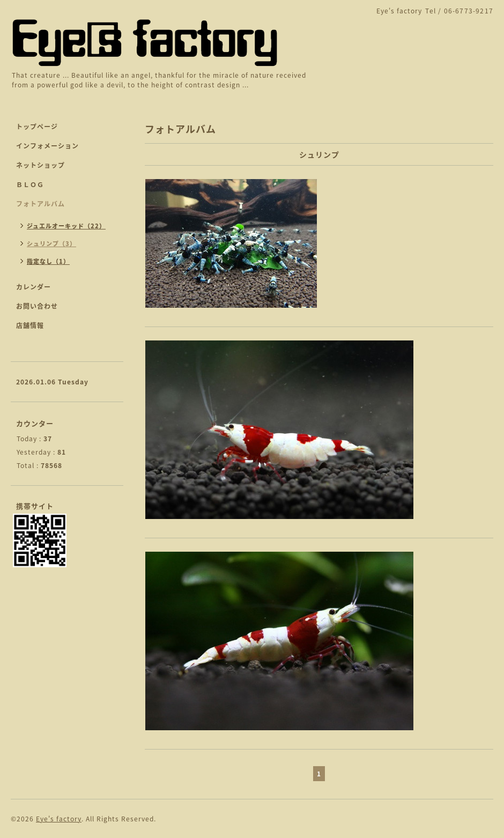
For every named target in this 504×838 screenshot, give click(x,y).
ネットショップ (40, 165)
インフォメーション (47, 146)
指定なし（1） (48, 261)
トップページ (37, 127)
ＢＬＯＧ (30, 184)
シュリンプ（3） (51, 244)
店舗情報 (30, 325)
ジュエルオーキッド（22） (66, 226)
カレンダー (34, 287)
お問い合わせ (37, 306)
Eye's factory (59, 819)
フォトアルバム (40, 204)
